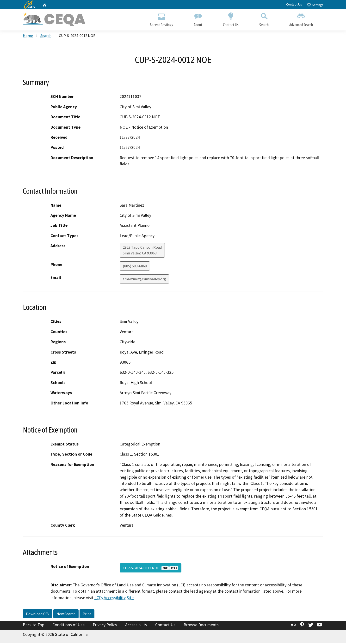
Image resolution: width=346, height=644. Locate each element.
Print (87, 615)
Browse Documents (201, 626)
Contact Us (294, 4)
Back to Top (34, 626)
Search (264, 19)
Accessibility (136, 626)
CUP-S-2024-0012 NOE (151, 569)
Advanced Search (301, 19)
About (198, 19)
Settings (315, 5)
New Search (66, 615)
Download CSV (38, 615)
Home (28, 36)
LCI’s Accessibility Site (114, 598)
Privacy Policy (105, 626)
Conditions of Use (68, 626)
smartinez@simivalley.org (144, 280)
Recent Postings (161, 19)
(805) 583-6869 (135, 267)
